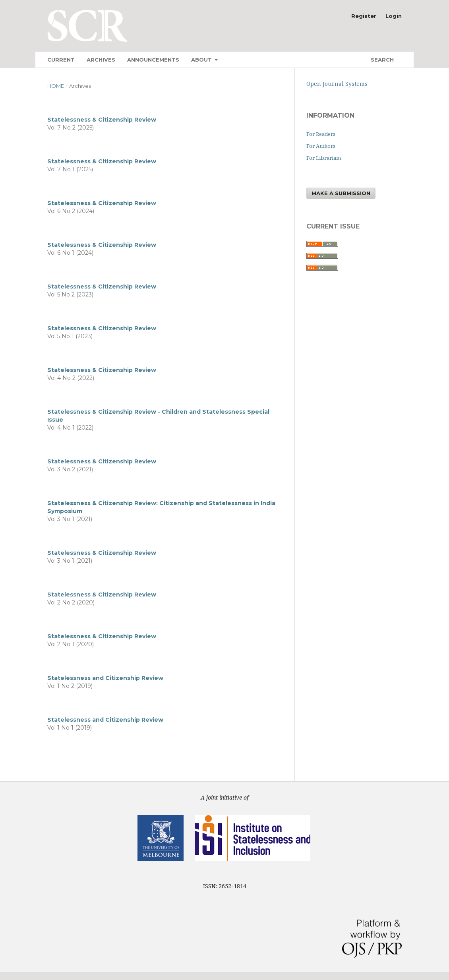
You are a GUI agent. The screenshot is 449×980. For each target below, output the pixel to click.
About (202, 60)
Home (56, 86)
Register (364, 16)
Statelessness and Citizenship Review (105, 678)
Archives (101, 60)
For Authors (321, 146)
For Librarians (324, 158)
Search (381, 60)
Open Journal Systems (337, 84)
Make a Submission (341, 193)
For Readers (321, 134)
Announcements (153, 60)
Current (61, 60)
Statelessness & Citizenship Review (102, 120)
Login (394, 16)
